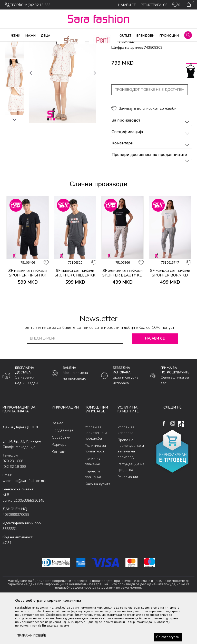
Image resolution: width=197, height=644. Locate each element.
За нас (57, 465)
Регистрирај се (154, 5)
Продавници (62, 472)
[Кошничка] (190, 5)
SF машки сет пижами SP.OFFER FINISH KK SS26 (28, 316)
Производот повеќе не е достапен (150, 131)
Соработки (61, 479)
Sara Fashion (12, 45)
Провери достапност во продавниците (151, 196)
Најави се (155, 380)
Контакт (59, 493)
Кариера (59, 486)
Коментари (151, 185)
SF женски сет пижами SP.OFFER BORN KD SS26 (170, 316)
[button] (188, 35)
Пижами (79, 45)
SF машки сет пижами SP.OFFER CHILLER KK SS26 (75, 316)
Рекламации (128, 518)
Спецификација (151, 173)
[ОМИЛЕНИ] (176, 6)
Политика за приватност (95, 490)
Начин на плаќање (93, 503)
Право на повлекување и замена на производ (131, 490)
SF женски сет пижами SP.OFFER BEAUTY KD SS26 (122, 316)
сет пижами (97, 45)
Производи (33, 45)
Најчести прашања (93, 515)
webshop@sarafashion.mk (24, 522)
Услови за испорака (126, 471)
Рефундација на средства (131, 508)
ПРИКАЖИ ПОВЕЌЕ (31, 636)
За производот (151, 162)
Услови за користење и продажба (96, 474)
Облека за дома (57, 45)
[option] (15, 86)
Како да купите (98, 525)
